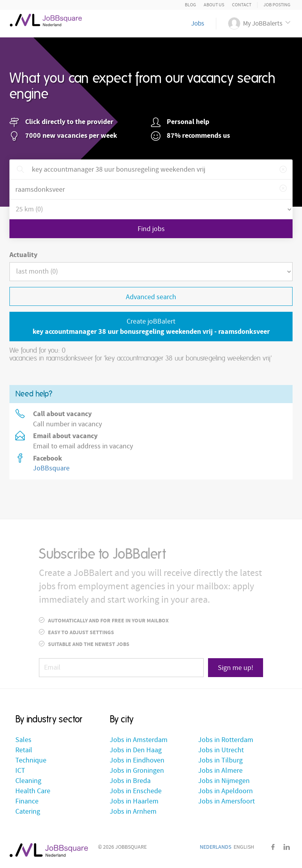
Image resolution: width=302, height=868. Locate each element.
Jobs (198, 24)
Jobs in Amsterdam (139, 740)
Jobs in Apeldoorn (226, 791)
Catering (28, 812)
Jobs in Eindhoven (137, 760)
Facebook (273, 847)
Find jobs (151, 229)
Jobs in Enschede (136, 791)
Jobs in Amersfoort (226, 801)
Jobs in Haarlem (134, 801)
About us (214, 5)
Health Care (33, 791)
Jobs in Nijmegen (224, 781)
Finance (27, 801)
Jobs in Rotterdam (226, 740)
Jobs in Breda (130, 781)
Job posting (277, 5)
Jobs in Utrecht (221, 750)
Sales (23, 740)
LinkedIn (287, 847)
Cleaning (28, 781)
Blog (190, 5)
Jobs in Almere (220, 771)
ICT (20, 771)
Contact (242, 5)
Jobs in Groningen (137, 771)
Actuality (23, 255)
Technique (31, 760)
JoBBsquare (51, 468)
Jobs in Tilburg (220, 760)
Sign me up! (236, 668)
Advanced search (151, 297)
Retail (24, 750)
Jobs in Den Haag (136, 750)
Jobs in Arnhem (133, 812)
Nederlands (215, 847)
